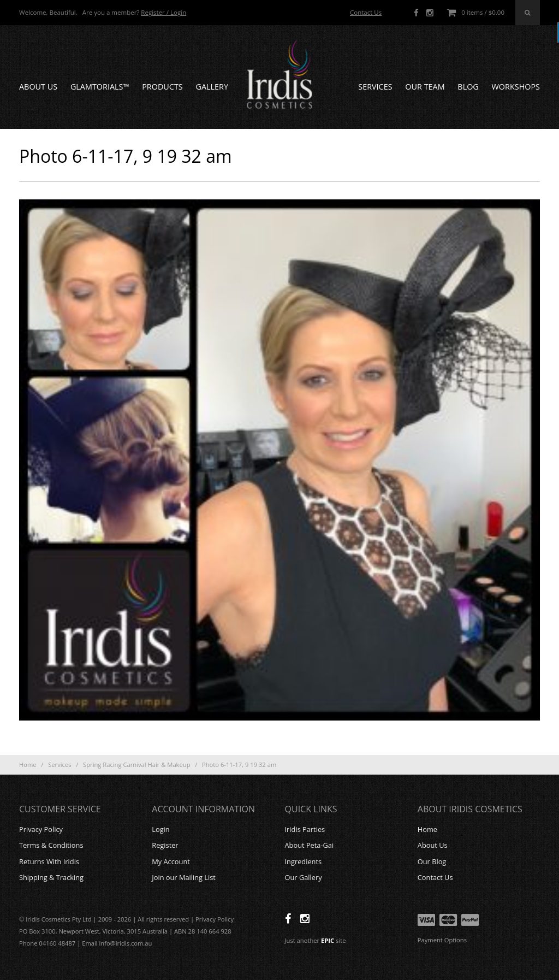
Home (28, 764)
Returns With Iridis (49, 861)
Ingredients (304, 861)
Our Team (425, 87)
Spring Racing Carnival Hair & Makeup (136, 764)
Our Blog (432, 861)
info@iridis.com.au (126, 943)
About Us (38, 87)
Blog (468, 87)
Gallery (212, 87)
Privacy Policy (41, 829)
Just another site (316, 940)
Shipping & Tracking (51, 877)
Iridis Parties (305, 829)
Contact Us (366, 12)
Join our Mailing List (184, 877)
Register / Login (163, 12)
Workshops (516, 87)
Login (160, 829)
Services (375, 87)
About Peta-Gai (310, 845)
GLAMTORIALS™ (100, 87)
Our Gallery (304, 877)
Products (162, 87)
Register (165, 845)
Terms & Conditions (51, 845)
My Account (171, 861)
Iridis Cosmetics (279, 74)
